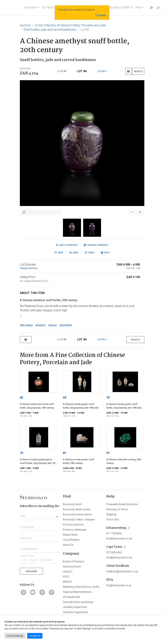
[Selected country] (23, 560)
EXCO (66, 577)
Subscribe (31, 571)
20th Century (26, 325)
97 (108, 453)
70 (108, 398)
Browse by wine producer (77, 514)
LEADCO (68, 572)
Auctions (25, 25)
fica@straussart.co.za (119, 585)
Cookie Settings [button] (15, 636)
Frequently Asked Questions (122, 504)
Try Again (101, 15)
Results (138, 71)
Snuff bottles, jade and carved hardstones (50, 30)
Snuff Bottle (66, 325)
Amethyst (41, 325)
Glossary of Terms (117, 509)
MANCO (67, 582)
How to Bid (112, 519)
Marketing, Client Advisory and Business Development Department (100, 587)
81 (65, 453)
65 (21, 398)
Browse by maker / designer (79, 519)
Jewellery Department (75, 607)
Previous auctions (73, 525)
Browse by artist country (77, 509)
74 (21, 453)
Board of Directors (74, 561)
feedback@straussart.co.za (122, 571)
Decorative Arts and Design (78, 602)
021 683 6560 (114, 552)
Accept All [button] (35, 636)
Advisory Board (72, 567)
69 (65, 398)
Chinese (53, 325)
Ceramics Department (75, 612)
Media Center (70, 535)
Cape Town (114, 547)
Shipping (111, 514)
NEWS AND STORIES (118, 8)
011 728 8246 (114, 533)
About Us (68, 545)
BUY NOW (48, 8)
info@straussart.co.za (119, 538)
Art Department (71, 597)
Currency (96, 245)
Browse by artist (72, 504)
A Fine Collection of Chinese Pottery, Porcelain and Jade (70, 25)
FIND (138, 8)
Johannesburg (116, 528)
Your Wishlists (71, 540)
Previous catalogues (75, 530)
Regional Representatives (77, 592)
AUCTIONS (30, 8)
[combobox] (40, 515)
